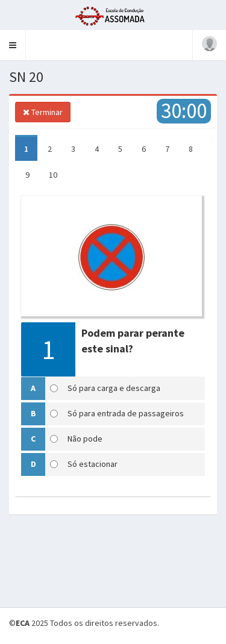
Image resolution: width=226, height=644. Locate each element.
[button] (13, 45)
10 (53, 175)
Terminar (43, 112)
